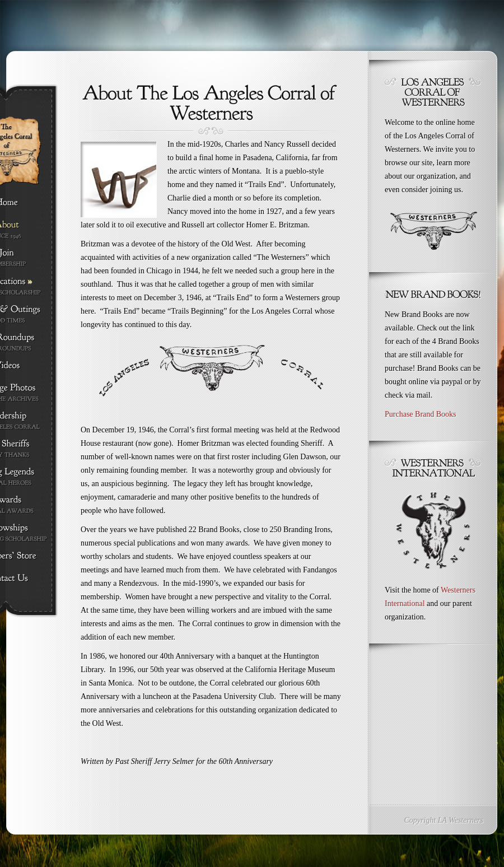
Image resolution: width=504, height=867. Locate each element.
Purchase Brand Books (421, 414)
